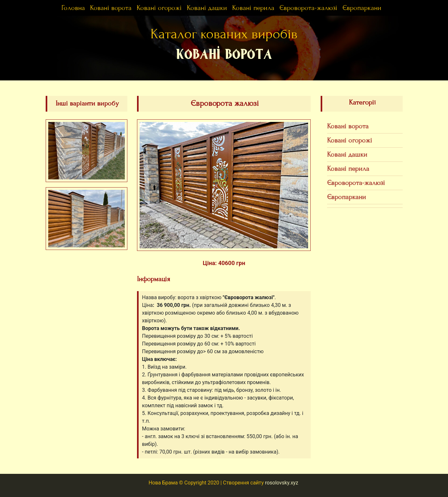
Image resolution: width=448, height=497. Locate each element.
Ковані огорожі (159, 8)
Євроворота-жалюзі (308, 8)
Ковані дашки (207, 8)
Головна (73, 8)
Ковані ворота (111, 8)
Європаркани (362, 8)
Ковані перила (253, 8)
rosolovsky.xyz (282, 483)
